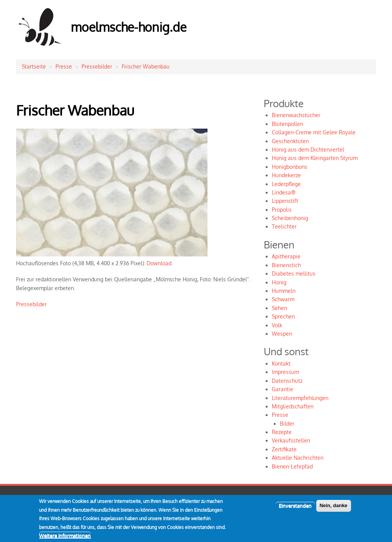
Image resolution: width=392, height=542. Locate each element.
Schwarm (283, 299)
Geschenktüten (290, 141)
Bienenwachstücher (296, 115)
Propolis (282, 210)
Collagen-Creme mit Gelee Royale (314, 132)
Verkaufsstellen (291, 440)
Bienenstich (286, 265)
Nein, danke (334, 510)
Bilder (287, 424)
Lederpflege (286, 184)
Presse (64, 66)
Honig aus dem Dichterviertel (308, 149)
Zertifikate (284, 449)
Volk (277, 325)
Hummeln (284, 291)
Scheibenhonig (290, 218)
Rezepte (282, 432)
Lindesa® (284, 192)
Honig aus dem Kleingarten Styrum (315, 158)
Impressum (285, 372)
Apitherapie (286, 256)
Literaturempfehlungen (300, 398)
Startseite (34, 66)
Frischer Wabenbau (146, 66)
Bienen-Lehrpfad (292, 466)
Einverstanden (295, 511)
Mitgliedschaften (293, 406)
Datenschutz (287, 381)
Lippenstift (285, 201)
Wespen (282, 334)
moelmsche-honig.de (129, 27)
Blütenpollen (287, 124)
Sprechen (283, 316)
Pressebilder (97, 66)
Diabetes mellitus (294, 273)
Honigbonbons (290, 167)
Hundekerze (286, 175)
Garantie (283, 389)
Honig (279, 282)
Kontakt (281, 363)
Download (159, 263)
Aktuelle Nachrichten (298, 458)
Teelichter (284, 226)
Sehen (279, 308)
